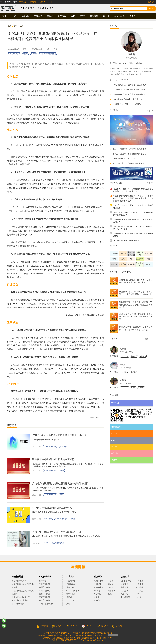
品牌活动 (25, 16)
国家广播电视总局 (14, 54)
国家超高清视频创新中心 (47, 54)
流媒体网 (70, 587)
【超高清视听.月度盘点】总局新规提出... (130, 94)
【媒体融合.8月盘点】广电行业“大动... (129, 99)
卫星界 (43, 2)
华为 (139, 594)
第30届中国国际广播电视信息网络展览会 (129, 154)
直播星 (46, 543)
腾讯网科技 (98, 584)
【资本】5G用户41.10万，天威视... (127, 104)
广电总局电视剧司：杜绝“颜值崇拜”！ (128, 241)
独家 (14, 16)
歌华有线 (43, 581)
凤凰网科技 (98, 581)
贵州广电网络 (45, 587)
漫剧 (50, 519)
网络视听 (134, 356)
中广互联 (23, 2)
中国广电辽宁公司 (46, 604)
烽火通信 (139, 584)
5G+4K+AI (123, 63)
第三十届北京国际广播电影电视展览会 (128, 163)
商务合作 (72, 626)
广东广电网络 (45, 597)
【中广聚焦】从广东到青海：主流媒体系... (130, 85)
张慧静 (123, 380)
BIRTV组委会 (126, 581)
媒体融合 (139, 63)
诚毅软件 (139, 587)
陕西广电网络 (45, 594)
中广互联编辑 (131, 58)
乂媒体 (69, 604)
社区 (51, 2)
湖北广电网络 (45, 584)
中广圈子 (88, 626)
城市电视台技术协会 (20, 600)
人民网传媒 (71, 581)
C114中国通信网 (73, 591)
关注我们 (118, 626)
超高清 (33, 54)
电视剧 (62, 471)
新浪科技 (97, 591)
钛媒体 (96, 597)
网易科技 (97, 594)
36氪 (110, 594)
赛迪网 (111, 584)
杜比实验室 (126, 597)
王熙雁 (123, 365)
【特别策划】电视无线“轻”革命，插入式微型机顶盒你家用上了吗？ (133, 214)
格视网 (33, 2)
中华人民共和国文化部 (21, 597)
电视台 (50, 16)
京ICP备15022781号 (104, 633)
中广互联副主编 (126, 352)
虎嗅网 (111, 587)
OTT (73, 16)
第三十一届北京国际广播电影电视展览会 (129, 149)
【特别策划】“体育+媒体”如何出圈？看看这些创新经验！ (133, 235)
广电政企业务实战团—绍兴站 (125, 159)
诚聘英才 (57, 626)
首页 (5, 16)
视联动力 (139, 597)
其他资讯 (94, 16)
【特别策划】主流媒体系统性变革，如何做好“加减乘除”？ (133, 221)
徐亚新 (55, 49)
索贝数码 (125, 591)
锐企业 (106, 16)
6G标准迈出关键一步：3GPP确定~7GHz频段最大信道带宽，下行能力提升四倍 (133, 190)
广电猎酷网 (71, 584)
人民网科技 (98, 587)
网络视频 (62, 16)
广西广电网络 (45, 591)
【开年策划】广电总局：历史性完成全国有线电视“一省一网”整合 (133, 228)
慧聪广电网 (71, 594)
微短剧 (73, 519)
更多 (150, 111)
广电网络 (38, 16)
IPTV (83, 16)
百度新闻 (112, 591)
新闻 (16, 26)
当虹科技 (125, 594)
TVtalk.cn (70, 600)
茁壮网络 (125, 587)
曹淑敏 (26, 54)
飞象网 (111, 581)
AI (45, 519)
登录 (149, 2)
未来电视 (125, 584)
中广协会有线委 (18, 604)
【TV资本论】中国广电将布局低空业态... (130, 90)
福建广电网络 (45, 600)
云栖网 (69, 597)
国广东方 (139, 591)
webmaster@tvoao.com (94, 635)
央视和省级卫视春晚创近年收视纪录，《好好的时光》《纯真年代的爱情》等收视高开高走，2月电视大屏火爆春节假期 (133, 198)
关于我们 (42, 626)
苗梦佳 (123, 349)
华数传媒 (139, 581)
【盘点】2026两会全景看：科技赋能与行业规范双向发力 (133, 207)
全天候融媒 (119, 16)
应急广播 (63, 446)
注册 (154, 2)
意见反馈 (103, 626)
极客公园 (97, 600)
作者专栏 (134, 16)
